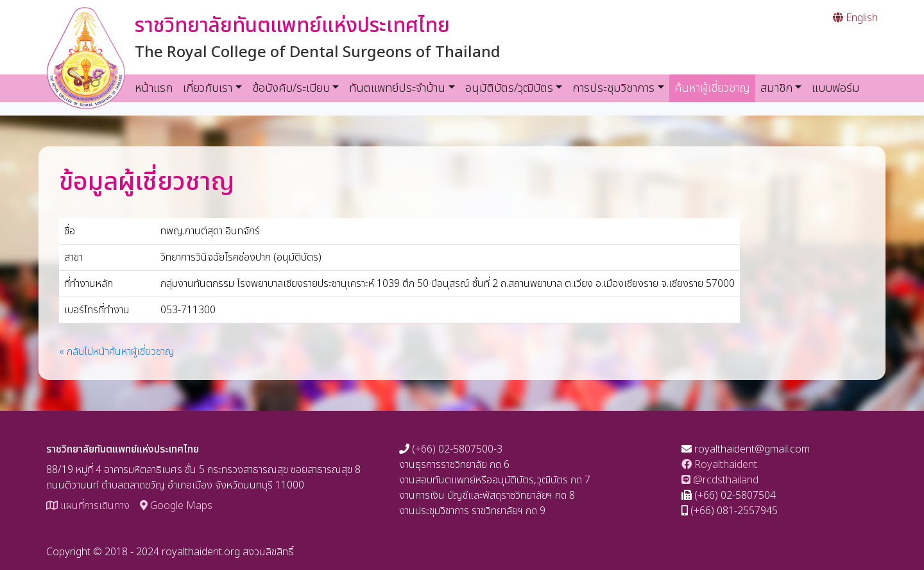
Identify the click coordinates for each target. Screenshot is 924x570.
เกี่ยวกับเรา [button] (208, 88)
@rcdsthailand (720, 480)
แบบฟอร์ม (836, 88)
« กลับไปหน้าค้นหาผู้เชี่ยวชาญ (117, 352)
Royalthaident (719, 465)
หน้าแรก (154, 88)
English (855, 18)
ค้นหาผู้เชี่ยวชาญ (715, 88)
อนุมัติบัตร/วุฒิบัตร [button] (509, 88)
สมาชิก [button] (776, 88)
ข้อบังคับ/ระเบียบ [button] (291, 88)
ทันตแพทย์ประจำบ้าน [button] (397, 88)
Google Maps (176, 506)
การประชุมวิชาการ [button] (613, 88)
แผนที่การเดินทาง (88, 506)
